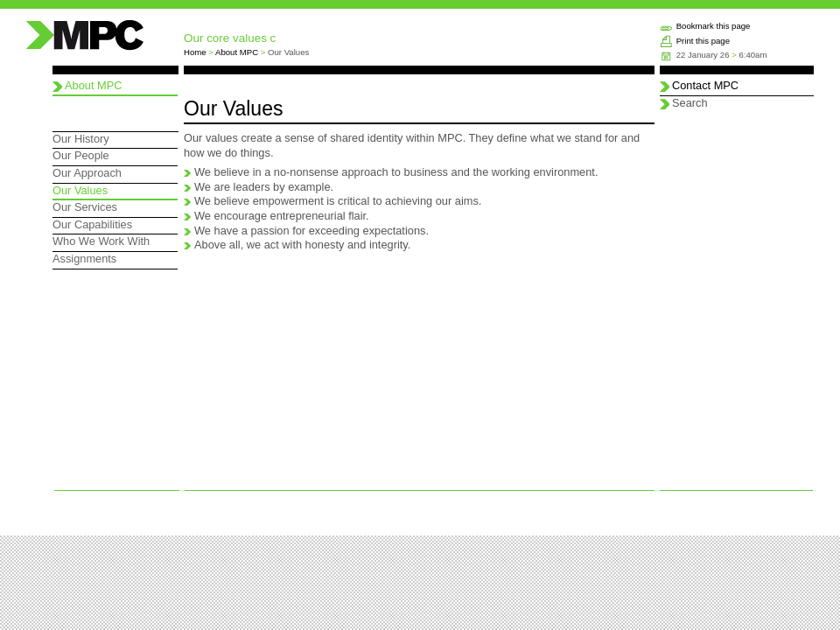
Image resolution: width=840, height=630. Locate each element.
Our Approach (87, 173)
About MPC (237, 52)
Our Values (80, 190)
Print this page (703, 41)
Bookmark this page (714, 26)
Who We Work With (101, 241)
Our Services (85, 207)
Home (195, 52)
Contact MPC (705, 85)
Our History (81, 139)
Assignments (84, 259)
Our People (81, 155)
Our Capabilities (92, 224)
